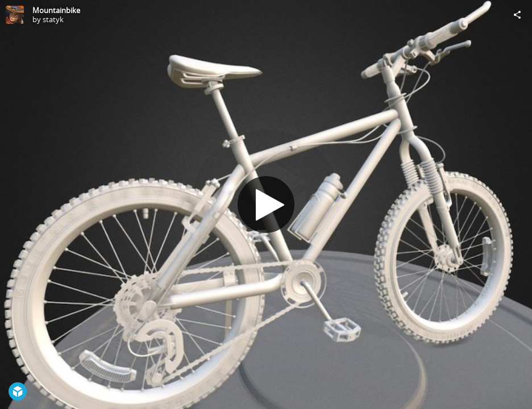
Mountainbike (56, 10)
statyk (53, 19)
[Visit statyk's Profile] (15, 15)
